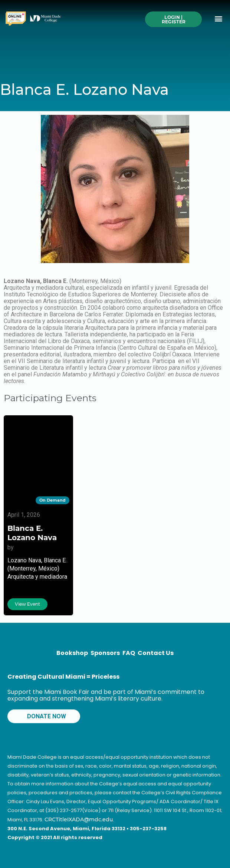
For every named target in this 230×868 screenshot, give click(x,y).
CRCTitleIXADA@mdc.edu (79, 819)
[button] (218, 19)
